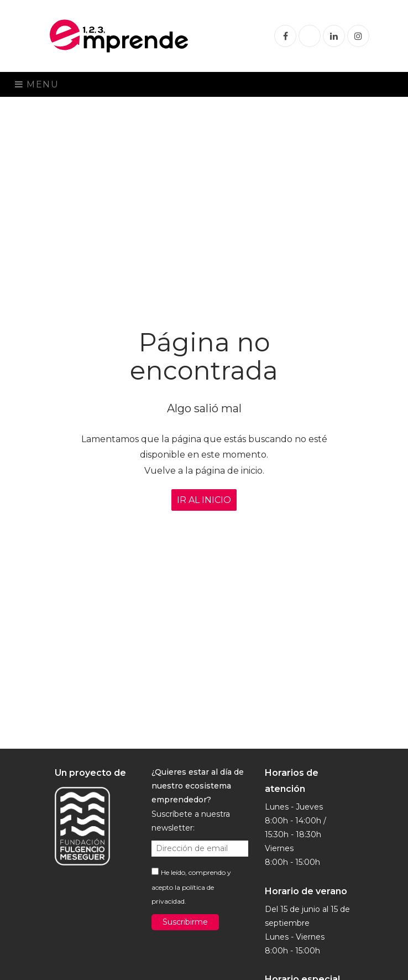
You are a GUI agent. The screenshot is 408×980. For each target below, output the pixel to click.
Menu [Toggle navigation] (37, 84)
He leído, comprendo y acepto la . (191, 887)
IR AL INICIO (204, 500)
